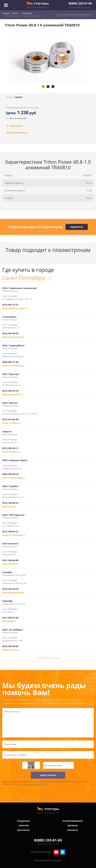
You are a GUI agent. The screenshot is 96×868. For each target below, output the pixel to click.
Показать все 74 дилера (48, 658)
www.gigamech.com (13, 592)
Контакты (73, 830)
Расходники (27, 13)
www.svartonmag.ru (14, 478)
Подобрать (77, 227)
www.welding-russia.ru (15, 308)
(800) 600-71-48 (10, 362)
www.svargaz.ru (11, 452)
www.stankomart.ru (13, 337)
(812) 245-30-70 (10, 589)
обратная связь (17, 133)
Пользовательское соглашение (48, 860)
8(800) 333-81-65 (80, 3)
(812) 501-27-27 (10, 305)
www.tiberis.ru (11, 650)
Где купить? (14, 126)
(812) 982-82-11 (10, 448)
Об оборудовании (73, 821)
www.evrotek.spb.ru (14, 535)
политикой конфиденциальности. (32, 784)
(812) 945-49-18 (10, 391)
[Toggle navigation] (6, 5)
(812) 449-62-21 (10, 531)
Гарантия (23, 826)
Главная (6, 13)
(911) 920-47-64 (10, 618)
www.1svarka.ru (11, 423)
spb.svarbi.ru (9, 506)
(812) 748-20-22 (10, 503)
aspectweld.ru (10, 564)
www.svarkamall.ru (13, 365)
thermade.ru (9, 621)
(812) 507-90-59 (10, 333)
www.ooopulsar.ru (12, 394)
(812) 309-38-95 (10, 646)
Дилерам (73, 826)
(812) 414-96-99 (10, 419)
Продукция (23, 821)
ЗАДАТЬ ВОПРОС (48, 775)
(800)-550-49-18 (10, 474)
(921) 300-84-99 (10, 560)
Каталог (16, 13)
